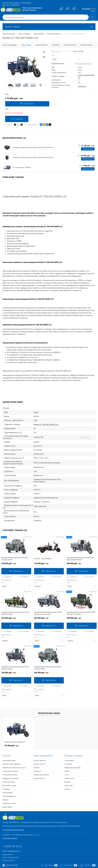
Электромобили (8, 783)
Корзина (88, 865)
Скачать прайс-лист (40, 751)
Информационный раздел (73, 758)
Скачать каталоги (39, 769)
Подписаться (27, 104)
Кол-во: (10, 125)
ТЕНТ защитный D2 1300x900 (22, 167)
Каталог (67, 765)
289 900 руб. (82, 610)
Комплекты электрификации (12, 754)
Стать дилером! (17, 119)
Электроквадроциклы (9, 786)
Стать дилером (69, 751)
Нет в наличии (31, 125)
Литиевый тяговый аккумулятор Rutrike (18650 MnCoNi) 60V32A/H (33, 147)
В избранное (6, 571)
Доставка (67, 772)
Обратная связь (10, 865)
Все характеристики (84, 64)
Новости (67, 761)
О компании (68, 754)
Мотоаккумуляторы (9, 772)
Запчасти (5, 790)
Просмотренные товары (49, 703)
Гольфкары (6, 779)
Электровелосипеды (9, 751)
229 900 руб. (16, 610)
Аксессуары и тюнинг (9, 794)
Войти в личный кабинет (13, 3)
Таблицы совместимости (41, 765)
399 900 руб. (82, 556)
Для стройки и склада (9, 776)
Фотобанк (37, 758)
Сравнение (49, 865)
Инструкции (37, 761)
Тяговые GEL (82, 86)
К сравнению (6, 568)
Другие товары (82, 435)
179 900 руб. (11, 736)
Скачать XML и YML (40, 754)
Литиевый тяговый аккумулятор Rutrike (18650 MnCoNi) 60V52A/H (33, 157)
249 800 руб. (16, 664)
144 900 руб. (49, 556)
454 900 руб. (49, 610)
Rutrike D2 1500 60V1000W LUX (46, 423)
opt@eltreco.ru (14, 841)
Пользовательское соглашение (13, 820)
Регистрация (30, 3)
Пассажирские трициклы (10, 761)
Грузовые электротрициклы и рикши (14, 758)
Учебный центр (69, 769)
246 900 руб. (49, 664)
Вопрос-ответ (69, 776)
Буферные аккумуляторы (10, 769)
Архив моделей (7, 797)
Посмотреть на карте (10, 828)
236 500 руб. (16, 556)
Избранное (69, 865)
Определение (15, 5)
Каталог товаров (49, 27)
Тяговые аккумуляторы (10, 765)
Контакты (68, 779)
